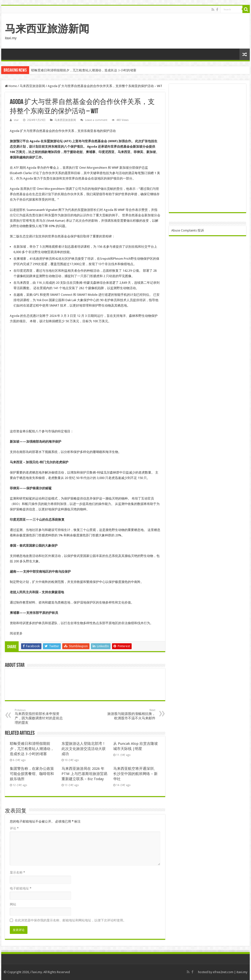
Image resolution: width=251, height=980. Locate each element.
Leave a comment (96, 120)
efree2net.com (223, 972)
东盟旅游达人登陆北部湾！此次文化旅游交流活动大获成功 (84, 749)
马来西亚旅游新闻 (47, 29)
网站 (13, 904)
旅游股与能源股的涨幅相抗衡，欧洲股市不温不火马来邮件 (130, 714)
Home (11, 86)
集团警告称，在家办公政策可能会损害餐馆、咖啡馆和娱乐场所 (32, 774)
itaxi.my (242, 972)
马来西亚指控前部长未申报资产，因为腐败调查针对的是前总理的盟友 (40, 716)
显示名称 (17, 872)
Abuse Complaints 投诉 (188, 230)
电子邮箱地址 (21, 888)
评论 (14, 828)
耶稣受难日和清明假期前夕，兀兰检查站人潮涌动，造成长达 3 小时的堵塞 (84, 70)
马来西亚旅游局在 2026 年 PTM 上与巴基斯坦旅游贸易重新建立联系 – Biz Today (84, 774)
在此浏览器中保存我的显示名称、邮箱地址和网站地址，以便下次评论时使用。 (70, 920)
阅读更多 (16, 633)
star (16, 120)
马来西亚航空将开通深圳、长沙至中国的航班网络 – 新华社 (135, 774)
